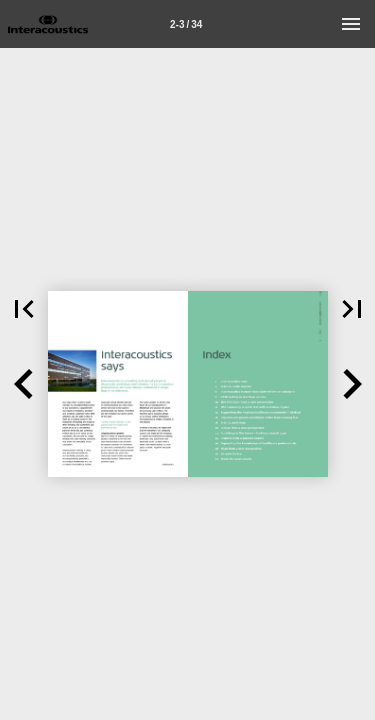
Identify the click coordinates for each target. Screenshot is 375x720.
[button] (24, 384)
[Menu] (351, 24)
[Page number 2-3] (186, 24)
